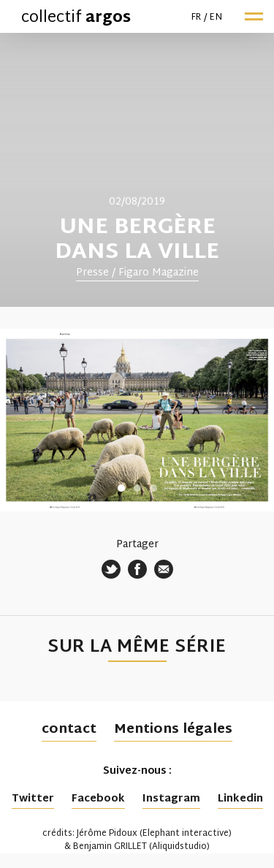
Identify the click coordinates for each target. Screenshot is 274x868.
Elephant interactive (186, 834)
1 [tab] (121, 488)
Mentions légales (173, 730)
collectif (76, 18)
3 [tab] (153, 488)
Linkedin (240, 799)
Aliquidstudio (179, 847)
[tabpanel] (137, 170)
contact (69, 730)
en (216, 18)
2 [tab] (137, 488)
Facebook (98, 799)
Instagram (171, 799)
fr (197, 18)
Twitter (33, 799)
